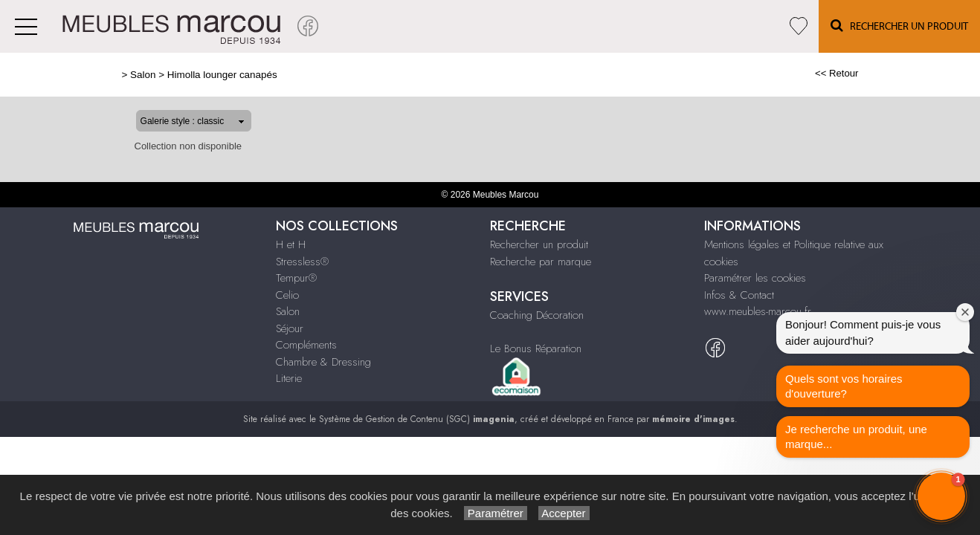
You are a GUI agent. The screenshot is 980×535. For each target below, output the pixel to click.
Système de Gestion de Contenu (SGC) (417, 419)
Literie (289, 378)
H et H (291, 244)
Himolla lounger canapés (174, 75)
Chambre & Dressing (323, 362)
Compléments (306, 345)
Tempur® (296, 278)
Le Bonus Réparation (536, 348)
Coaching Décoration (537, 315)
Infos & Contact (739, 295)
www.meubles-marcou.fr (758, 311)
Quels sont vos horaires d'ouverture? (844, 386)
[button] (941, 496)
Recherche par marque (541, 262)
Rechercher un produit (539, 244)
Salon (95, 75)
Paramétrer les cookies (755, 278)
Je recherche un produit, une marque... (856, 437)
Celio (287, 295)
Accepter (564, 513)
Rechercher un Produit (899, 26)
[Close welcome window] (965, 312)
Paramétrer (496, 513)
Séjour (290, 328)
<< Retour (884, 73)
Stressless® (302, 262)
